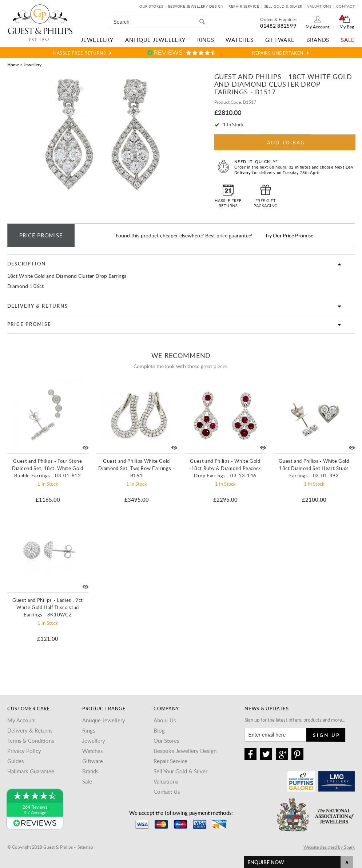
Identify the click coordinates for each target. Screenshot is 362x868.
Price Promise (29, 324)
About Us (165, 720)
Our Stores (151, 6)
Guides (15, 761)
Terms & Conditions (31, 741)
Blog (159, 730)
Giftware (280, 40)
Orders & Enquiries (278, 19)
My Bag (347, 27)
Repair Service (244, 6)
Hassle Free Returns (79, 53)
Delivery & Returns (38, 306)
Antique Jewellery (155, 40)
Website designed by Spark (329, 847)
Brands (318, 40)
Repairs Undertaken (278, 53)
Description (27, 264)
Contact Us (167, 792)
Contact (346, 6)
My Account (317, 27)
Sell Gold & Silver (283, 6)
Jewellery (97, 40)
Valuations (319, 6)
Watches (239, 40)
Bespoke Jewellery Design (196, 6)
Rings (206, 40)
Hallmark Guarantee (31, 771)
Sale (348, 40)
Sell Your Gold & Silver (180, 771)
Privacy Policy (24, 751)
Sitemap (85, 847)
